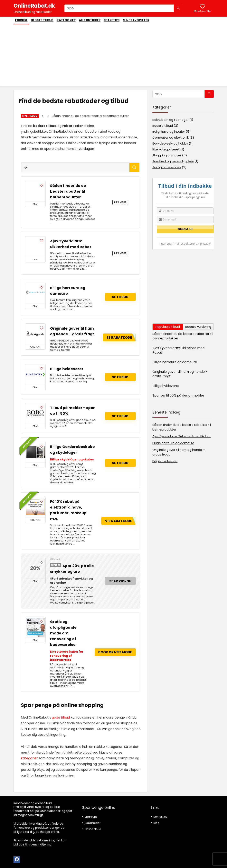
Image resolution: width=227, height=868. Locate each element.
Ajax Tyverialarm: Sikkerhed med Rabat (178, 350)
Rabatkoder (93, 823)
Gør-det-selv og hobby (170, 143)
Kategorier (66, 20)
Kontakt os (160, 817)
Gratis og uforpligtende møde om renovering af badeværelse (63, 633)
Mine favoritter (136, 20)
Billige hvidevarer (67, 369)
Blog (156, 823)
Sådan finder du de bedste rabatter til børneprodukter (90, 116)
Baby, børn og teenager (171, 120)
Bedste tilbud (42, 20)
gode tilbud (60, 717)
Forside (21, 20)
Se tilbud (120, 297)
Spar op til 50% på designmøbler (178, 395)
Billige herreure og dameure (175, 362)
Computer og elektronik (171, 137)
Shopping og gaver (167, 155)
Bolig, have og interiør (169, 132)
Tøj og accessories (167, 167)
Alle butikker (90, 20)
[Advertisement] (114, 55)
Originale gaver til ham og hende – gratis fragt (180, 374)
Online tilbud (93, 829)
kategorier (29, 758)
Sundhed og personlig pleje (173, 161)
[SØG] (178, 8)
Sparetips (112, 20)
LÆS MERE (120, 202)
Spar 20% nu (120, 581)
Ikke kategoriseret (166, 149)
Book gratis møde (115, 652)
